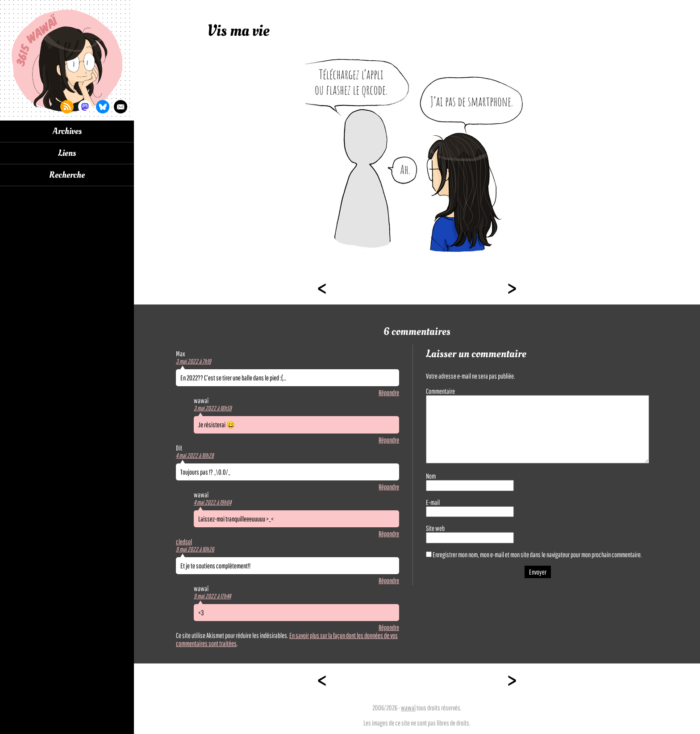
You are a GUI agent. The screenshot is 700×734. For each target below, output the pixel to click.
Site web (435, 528)
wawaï (408, 708)
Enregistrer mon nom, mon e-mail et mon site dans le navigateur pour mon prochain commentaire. (537, 555)
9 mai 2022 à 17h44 (212, 596)
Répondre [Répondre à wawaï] (389, 440)
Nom (431, 476)
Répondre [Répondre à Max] (389, 392)
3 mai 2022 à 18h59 (213, 408)
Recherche (67, 175)
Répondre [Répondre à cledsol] (389, 580)
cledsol (184, 542)
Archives (67, 131)
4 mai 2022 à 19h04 (212, 502)
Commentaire (440, 391)
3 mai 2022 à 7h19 (194, 361)
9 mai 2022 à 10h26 (195, 549)
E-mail (433, 502)
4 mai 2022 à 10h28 (195, 455)
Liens (67, 153)
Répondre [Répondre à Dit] (389, 487)
